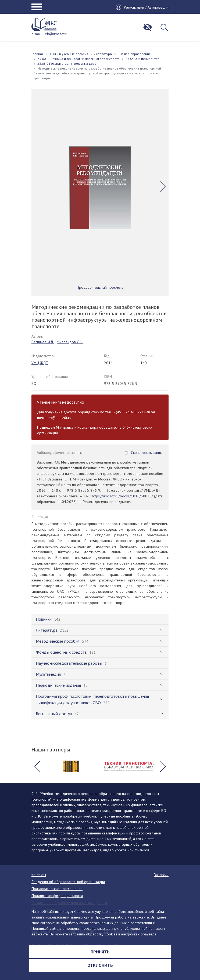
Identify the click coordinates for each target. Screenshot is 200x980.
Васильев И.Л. (43, 342)
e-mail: (37, 34)
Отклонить (100, 965)
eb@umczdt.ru (57, 34)
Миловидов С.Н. (70, 342)
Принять (100, 952)
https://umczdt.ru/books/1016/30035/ (122, 496)
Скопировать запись (147, 453)
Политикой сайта (45, 928)
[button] (162, 187)
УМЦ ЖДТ (40, 363)
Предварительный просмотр (100, 287)
